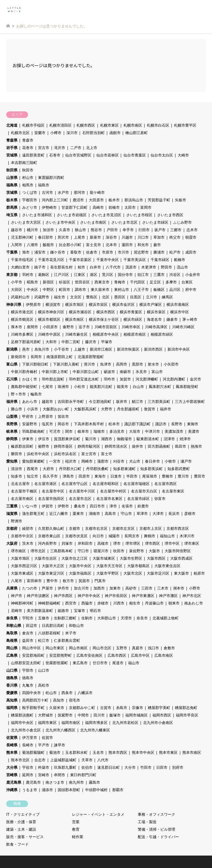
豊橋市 (167, 476)
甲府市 (28, 417)
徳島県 (12, 678)
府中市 (191, 290)
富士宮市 (89, 454)
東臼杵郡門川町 (83, 775)
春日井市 (152, 461)
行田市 (144, 230)
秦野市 (68, 327)
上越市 (79, 349)
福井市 (166, 409)
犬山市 (135, 461)
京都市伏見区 (76, 536)
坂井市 (122, 402)
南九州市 (76, 782)
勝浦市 (159, 252)
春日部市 (46, 237)
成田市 (191, 252)
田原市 (84, 476)
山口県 (12, 670)
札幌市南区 (133, 125)
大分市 (130, 768)
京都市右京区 (96, 529)
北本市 (111, 245)
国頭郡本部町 (69, 790)
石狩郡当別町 (94, 133)
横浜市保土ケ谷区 (104, 320)
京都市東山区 (49, 536)
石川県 (12, 379)
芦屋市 (47, 588)
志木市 (192, 230)
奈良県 (12, 618)
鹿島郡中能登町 (24, 387)
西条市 (67, 693)
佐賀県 (12, 738)
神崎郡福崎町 (49, 603)
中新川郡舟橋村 (24, 372)
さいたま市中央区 (60, 222)
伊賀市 (47, 506)
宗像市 (137, 708)
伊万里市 (30, 738)
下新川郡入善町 (66, 364)
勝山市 (17, 409)
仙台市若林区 (108, 155)
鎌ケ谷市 (58, 252)
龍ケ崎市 (97, 193)
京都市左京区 (123, 529)
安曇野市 (30, 424)
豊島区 (92, 297)
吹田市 (119, 551)
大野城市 (46, 715)
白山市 (138, 387)
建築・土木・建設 (21, 829)
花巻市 (28, 148)
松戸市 (175, 252)
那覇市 (118, 790)
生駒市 (87, 618)
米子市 (71, 633)
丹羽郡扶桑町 (97, 469)
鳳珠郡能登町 (187, 387)
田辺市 (31, 626)
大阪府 (12, 544)
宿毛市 (75, 700)
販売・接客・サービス (25, 837)
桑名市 (79, 506)
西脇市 (87, 603)
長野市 (177, 424)
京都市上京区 (151, 529)
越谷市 (17, 230)
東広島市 (80, 663)
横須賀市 (53, 305)
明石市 (95, 611)
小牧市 (170, 461)
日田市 (162, 768)
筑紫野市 (65, 715)
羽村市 (28, 275)
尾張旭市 (150, 476)
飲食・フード (17, 844)
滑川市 (89, 364)
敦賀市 (150, 409)
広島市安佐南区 (89, 656)
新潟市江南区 (101, 349)
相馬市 (28, 185)
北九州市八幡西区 (60, 730)
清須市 (17, 469)
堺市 (117, 544)
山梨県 (12, 417)
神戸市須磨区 (38, 596)
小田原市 (50, 327)
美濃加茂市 (174, 432)
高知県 (12, 700)
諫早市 (60, 745)
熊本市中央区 (143, 753)
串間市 (60, 775)
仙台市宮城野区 (78, 155)
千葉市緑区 (160, 260)
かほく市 (30, 379)
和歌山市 (76, 626)
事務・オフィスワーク (157, 814)
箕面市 (84, 581)
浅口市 (153, 648)
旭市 (26, 252)
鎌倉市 (172, 320)
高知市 (59, 700)
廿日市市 (100, 663)
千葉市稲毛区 (22, 260)
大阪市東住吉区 (167, 566)
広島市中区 (140, 656)
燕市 (26, 349)
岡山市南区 (78, 648)
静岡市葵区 (63, 446)
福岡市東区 (47, 723)
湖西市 (107, 439)
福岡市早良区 (187, 715)
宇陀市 (28, 618)
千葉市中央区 (108, 260)
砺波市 (109, 372)
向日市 (98, 536)
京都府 (12, 529)
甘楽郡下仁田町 (75, 208)
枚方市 (68, 581)
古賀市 (106, 708)
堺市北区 (38, 551)
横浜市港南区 (178, 305)
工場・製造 (147, 822)
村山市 (28, 178)
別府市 (178, 768)
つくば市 (30, 193)
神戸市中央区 (89, 596)
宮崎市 (44, 775)
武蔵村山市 (20, 297)
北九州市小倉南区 (158, 723)
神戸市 (17, 596)
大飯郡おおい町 (56, 409)
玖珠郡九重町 (65, 768)
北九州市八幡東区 (95, 730)
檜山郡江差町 (137, 133)
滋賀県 (12, 514)
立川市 (152, 297)
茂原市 (131, 267)
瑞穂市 (99, 432)
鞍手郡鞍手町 (33, 708)
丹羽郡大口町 (70, 469)
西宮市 (71, 603)
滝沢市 (60, 148)
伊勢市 (63, 506)
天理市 (126, 618)
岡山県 (12, 648)
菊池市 (55, 753)
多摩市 (171, 282)
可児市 (55, 432)
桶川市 (32, 230)
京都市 (75, 529)
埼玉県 (12, 215)
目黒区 (136, 297)
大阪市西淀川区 (24, 566)
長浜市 (174, 514)
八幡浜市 (85, 693)
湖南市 (94, 514)
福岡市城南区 (137, 715)
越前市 (47, 402)
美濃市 (194, 432)
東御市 (193, 424)
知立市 (32, 476)
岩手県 (12, 148)
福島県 (12, 185)
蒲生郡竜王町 (33, 514)
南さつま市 (55, 782)
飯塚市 (115, 715)
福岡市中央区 (22, 723)
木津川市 (187, 536)
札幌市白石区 (158, 125)
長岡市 (36, 357)
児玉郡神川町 (22, 237)
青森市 (28, 140)
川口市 (143, 237)
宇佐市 (28, 768)
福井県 (12, 402)
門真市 (100, 581)
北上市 (92, 148)
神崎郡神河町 (22, 603)
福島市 (44, 185)
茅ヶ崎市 (190, 320)
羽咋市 (109, 379)
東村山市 (122, 290)
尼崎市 (17, 611)
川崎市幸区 (131, 327)
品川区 (175, 290)
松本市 (114, 424)
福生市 (60, 297)
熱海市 (196, 446)
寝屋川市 (101, 551)
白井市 (95, 267)
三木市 (163, 588)
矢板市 (181, 200)
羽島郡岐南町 (33, 432)
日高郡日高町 (53, 626)
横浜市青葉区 (131, 312)
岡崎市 (87, 461)
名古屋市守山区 (75, 484)
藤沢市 (91, 342)
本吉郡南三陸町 (24, 163)
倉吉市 (28, 633)
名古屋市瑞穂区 (137, 484)
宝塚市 (79, 611)
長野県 (12, 424)
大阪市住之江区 (75, 558)
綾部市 (28, 529)
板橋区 (159, 290)
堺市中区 (172, 544)
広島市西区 (117, 656)
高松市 (44, 685)
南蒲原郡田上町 (60, 357)
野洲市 (17, 521)
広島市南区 (164, 656)
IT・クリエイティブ (23, 814)
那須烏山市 (134, 200)
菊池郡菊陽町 (33, 753)
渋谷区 (175, 275)
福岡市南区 (71, 723)
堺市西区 (152, 544)
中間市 (83, 715)
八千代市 (113, 267)
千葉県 (12, 252)
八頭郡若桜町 (49, 633)
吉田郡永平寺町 (71, 402)
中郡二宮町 (71, 342)
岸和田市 (85, 544)
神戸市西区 (63, 596)
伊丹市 (63, 588)
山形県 (12, 178)
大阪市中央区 (80, 566)
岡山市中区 (31, 648)
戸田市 (112, 230)
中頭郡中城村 (96, 790)
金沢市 (195, 379)
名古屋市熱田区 (51, 499)
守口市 (83, 551)
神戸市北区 (192, 596)
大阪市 (154, 551)
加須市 (48, 230)
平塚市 (107, 342)
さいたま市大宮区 (26, 222)
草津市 (142, 514)
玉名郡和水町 (76, 753)
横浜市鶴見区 (22, 320)
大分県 (12, 768)
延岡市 (28, 775)
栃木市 (114, 200)
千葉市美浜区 (135, 260)
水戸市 (63, 193)
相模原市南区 (135, 334)
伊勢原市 (33, 305)
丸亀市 (28, 685)
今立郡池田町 (100, 402)
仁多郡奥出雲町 (67, 641)
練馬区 (167, 297)
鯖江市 (137, 402)
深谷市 (111, 237)
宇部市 (28, 670)
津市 (113, 506)
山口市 (44, 670)
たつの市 (30, 588)
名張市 (127, 506)
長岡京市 (132, 536)
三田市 (147, 588)
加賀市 (125, 379)
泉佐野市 (137, 551)
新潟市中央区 (179, 349)
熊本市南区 (192, 753)
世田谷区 (82, 282)
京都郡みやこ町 (82, 708)
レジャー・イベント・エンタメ (98, 814)
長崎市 (28, 745)
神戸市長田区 (116, 596)
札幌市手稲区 (33, 125)
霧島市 (94, 782)
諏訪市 (161, 424)
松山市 (51, 693)
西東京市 (102, 282)
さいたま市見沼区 (106, 215)
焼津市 (185, 439)
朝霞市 (191, 237)
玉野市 (122, 648)
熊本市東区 (168, 753)
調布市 (80, 290)
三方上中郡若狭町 (190, 402)
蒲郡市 (103, 461)
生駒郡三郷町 (65, 618)
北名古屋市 (20, 484)
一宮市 (55, 461)
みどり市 (30, 208)
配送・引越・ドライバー (158, 837)
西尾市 (32, 469)
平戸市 (44, 745)
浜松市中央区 (38, 454)
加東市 (115, 588)
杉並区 (65, 282)
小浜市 (32, 409)
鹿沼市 (78, 200)
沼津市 (169, 439)
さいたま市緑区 (155, 222)
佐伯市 (87, 768)
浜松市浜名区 (65, 454)
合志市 (40, 760)
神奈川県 (14, 305)
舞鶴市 (150, 536)
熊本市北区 (20, 760)
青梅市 (120, 282)
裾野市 (44, 446)
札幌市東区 (109, 125)
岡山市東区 (55, 648)
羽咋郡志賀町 (53, 379)
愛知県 (12, 461)
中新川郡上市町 (55, 372)
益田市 (28, 641)
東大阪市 (181, 573)
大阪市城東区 (104, 558)
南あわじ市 (194, 603)
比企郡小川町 (70, 245)
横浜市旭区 (75, 305)
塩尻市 (47, 424)
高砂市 (131, 588)
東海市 (100, 476)
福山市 (134, 663)
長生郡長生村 (61, 267)
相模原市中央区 (106, 334)
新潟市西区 (153, 349)
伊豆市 (44, 439)
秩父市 (175, 237)
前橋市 (114, 208)
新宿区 (48, 282)
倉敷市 (169, 648)
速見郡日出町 (108, 768)
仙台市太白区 (162, 155)
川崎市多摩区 (22, 334)
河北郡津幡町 (147, 379)
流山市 (182, 267)
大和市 (51, 342)
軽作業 (78, 837)
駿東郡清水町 (148, 439)
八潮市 (32, 245)
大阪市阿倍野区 (178, 551)
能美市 (123, 387)
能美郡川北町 (101, 387)
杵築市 (44, 768)
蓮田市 (127, 245)
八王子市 (141, 290)
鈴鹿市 (143, 506)
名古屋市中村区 (113, 491)
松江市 (44, 641)
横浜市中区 (180, 312)
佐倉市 (92, 252)
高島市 (110, 514)
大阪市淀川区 (158, 573)
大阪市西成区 (181, 558)
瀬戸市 (186, 461)
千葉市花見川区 (51, 260)
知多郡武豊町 (179, 469)
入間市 (17, 245)
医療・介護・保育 (21, 822)
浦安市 (40, 252)
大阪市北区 (133, 573)
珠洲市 (63, 387)
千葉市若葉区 (80, 260)
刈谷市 (119, 461)
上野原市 (46, 417)
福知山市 (167, 536)
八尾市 (17, 581)
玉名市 (98, 753)
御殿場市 (124, 439)
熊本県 (12, 753)
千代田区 (137, 282)
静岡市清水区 (116, 446)
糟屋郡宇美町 (159, 708)
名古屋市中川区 (82, 491)
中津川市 (152, 432)
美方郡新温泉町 (40, 611)
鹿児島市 (33, 782)
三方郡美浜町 (159, 402)
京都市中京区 (22, 536)
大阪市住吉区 (46, 558)
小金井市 (193, 275)
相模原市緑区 (162, 334)
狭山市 (80, 230)
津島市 (68, 476)
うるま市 (30, 790)
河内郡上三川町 (55, 200)
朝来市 (174, 603)
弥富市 (160, 499)
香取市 (76, 252)
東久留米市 (100, 290)
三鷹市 (159, 275)
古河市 (47, 193)
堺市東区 (192, 544)
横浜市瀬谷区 (80, 312)
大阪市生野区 (131, 558)
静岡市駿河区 (89, 446)
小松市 (79, 387)
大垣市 (135, 432)
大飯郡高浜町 (85, 409)
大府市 (48, 469)
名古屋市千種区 (24, 491)
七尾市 (47, 387)
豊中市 (52, 581)
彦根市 (190, 514)
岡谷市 (63, 424)
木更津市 (149, 267)
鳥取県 (12, 633)
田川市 (99, 715)
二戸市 (76, 148)
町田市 (65, 290)
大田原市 (96, 200)
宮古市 (44, 148)
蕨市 (157, 245)
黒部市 (137, 364)
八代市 (103, 760)
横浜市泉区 (156, 312)
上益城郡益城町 (63, 760)
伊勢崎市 (49, 208)
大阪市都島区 (138, 566)
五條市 (44, 618)
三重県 (12, 506)
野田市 (166, 267)
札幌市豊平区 (185, 125)
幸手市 (128, 230)
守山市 (126, 514)
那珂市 (79, 193)
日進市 (116, 476)
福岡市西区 (162, 715)
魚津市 (106, 364)
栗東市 (78, 514)
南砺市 (125, 372)
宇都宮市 (30, 200)
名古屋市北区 (80, 499)
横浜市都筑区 (49, 320)
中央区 (32, 290)
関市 (69, 432)
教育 (76, 829)
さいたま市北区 (124, 222)
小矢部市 (171, 364)
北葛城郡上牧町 (166, 618)
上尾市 (79, 237)
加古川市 (81, 588)
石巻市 (55, 155)
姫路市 (63, 611)
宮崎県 (12, 775)
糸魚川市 (42, 349)
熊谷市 (96, 230)
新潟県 (12, 349)
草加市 (159, 237)
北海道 (12, 125)
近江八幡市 (59, 514)
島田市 (181, 446)
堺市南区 (18, 551)
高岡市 (122, 364)
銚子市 (40, 267)
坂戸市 (160, 230)
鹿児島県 (14, 782)
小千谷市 (61, 349)
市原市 (108, 252)
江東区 (79, 275)
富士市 (107, 454)
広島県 (12, 656)
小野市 (195, 588)
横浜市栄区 (98, 305)
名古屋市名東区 (109, 499)
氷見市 (141, 372)
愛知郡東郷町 (33, 461)
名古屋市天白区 (144, 491)
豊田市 (200, 476)
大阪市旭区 (20, 558)
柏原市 (199, 573)
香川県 (12, 685)
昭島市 (32, 282)
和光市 (143, 245)
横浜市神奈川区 (51, 312)
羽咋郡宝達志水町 (84, 379)
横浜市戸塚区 (151, 305)
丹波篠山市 (154, 603)
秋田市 (28, 170)
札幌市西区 (86, 125)
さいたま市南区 (93, 222)
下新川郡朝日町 (35, 364)
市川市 (123, 252)
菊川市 (91, 439)
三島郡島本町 (61, 551)
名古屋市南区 (22, 499)
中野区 (48, 290)
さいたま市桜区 (139, 215)
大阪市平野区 (108, 573)
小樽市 (56, 133)
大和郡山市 (107, 618)
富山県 (12, 364)
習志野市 (141, 252)
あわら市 (30, 402)
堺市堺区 (133, 544)
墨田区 (120, 297)
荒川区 (108, 275)
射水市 (153, 364)
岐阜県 (12, 432)
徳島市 (28, 678)
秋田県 (12, 170)
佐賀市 (47, 738)
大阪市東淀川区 (51, 573)
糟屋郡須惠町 (22, 715)
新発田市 (18, 357)
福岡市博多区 (96, 723)
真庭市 (137, 648)
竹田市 (146, 768)
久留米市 (57, 708)
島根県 (12, 641)
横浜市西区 (106, 312)
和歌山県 (14, 626)
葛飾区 (44, 275)
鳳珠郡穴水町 (160, 387)
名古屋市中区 (53, 491)
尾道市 (118, 663)
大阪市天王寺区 (109, 566)
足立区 (155, 282)
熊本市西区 (118, 753)
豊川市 (183, 476)
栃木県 (12, 200)
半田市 (132, 476)
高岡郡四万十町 (35, 700)
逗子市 (84, 327)
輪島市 (36, 394)
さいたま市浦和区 (37, 215)
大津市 (158, 514)
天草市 (87, 760)
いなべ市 (30, 506)
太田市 (130, 208)
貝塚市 (67, 544)
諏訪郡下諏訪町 (137, 424)
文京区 (76, 297)
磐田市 (17, 454)
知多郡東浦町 (124, 469)
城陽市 (114, 536)
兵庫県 (12, 588)
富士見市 (94, 245)
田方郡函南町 (159, 446)
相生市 (135, 603)
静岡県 (12, 439)
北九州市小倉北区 (26, 730)
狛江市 (143, 275)
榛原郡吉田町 (22, 446)
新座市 (95, 237)
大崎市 (183, 155)
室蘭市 (40, 133)
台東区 (187, 282)
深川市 (72, 133)
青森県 (12, 140)
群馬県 (12, 208)
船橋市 (180, 260)
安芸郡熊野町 (60, 656)
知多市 (17, 476)
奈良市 (142, 618)
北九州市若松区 (125, 723)
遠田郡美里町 (33, 155)
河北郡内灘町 (174, 379)
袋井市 (137, 446)
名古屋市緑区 (138, 499)
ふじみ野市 (182, 222)
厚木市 (17, 327)
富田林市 (34, 581)
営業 (76, 822)
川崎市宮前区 (106, 327)
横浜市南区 (75, 320)
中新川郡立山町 (86, 372)
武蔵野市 (42, 297)
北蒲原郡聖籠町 (91, 357)
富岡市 (146, 208)
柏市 (81, 267)
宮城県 (12, 155)
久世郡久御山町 (51, 529)
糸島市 (122, 708)
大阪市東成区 (22, 573)
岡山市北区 (102, 648)
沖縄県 (12, 790)
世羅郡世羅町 (57, 663)
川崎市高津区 (156, 327)
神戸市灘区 (168, 596)
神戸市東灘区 (143, 596)
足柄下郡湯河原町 (26, 342)
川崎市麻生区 (76, 334)
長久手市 (50, 476)
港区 (94, 275)
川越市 (127, 237)
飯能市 (48, 245)
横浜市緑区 (133, 320)
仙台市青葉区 (135, 155)
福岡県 (12, 708)
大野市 (107, 409)
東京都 (12, 275)
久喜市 (65, 230)
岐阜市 (83, 432)
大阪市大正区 (53, 566)
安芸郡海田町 (33, 656)
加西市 (99, 588)
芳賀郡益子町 (159, 200)
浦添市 (47, 790)
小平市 (17, 282)
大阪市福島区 (80, 573)
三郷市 (176, 230)
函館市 (115, 133)
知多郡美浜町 (152, 469)
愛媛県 (12, 693)
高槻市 (103, 544)
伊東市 (28, 439)
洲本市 (179, 588)
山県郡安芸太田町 (26, 663)
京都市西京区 (178, 529)
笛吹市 (63, 417)
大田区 (17, 290)
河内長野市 (47, 544)
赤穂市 (103, 603)
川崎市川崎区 (183, 327)
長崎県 (12, 745)
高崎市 (98, 208)
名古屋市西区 (166, 484)
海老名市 (154, 320)
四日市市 (97, 506)
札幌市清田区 (60, 125)
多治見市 (117, 432)
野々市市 (18, 394)
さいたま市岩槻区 (72, 215)
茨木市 (28, 544)
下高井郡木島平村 (89, 424)
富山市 (157, 372)
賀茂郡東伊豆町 (67, 439)
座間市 (32, 327)
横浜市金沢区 (123, 305)
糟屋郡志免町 (186, 708)
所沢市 (63, 237)
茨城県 (12, 193)
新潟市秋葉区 (128, 349)
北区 (106, 297)
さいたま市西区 (170, 215)
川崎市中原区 (49, 334)
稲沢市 (71, 461)
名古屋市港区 (46, 484)
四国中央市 (31, 693)
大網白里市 (20, 267)
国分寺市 (125, 275)
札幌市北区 (20, 133)
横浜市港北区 (22, 312)
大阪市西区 (156, 558)
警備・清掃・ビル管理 (157, 829)
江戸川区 (61, 275)
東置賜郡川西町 (51, 178)
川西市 (119, 603)
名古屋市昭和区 (106, 484)
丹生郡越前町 (128, 409)
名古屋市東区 (173, 491)
